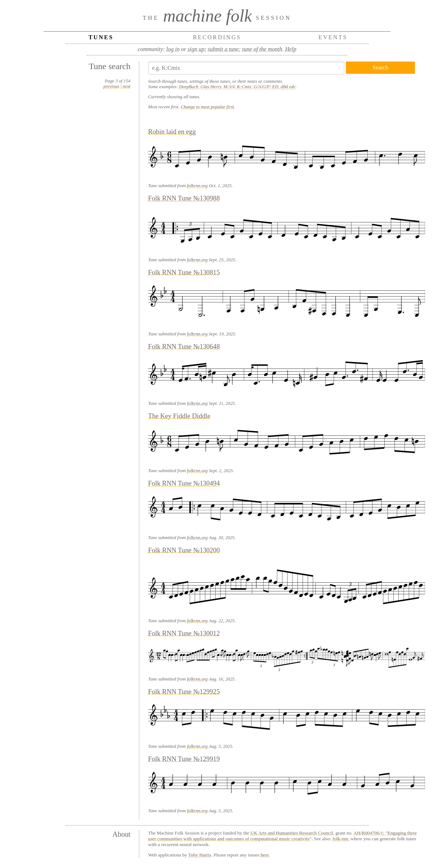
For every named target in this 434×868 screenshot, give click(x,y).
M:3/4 (229, 87)
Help (291, 49)
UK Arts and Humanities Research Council (292, 833)
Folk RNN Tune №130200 (184, 550)
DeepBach (189, 87)
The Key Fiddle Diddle (179, 416)
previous (112, 86)
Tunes (101, 37)
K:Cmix (244, 87)
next (126, 86)
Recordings (217, 37)
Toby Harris (200, 855)
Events (333, 37)
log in (173, 49)
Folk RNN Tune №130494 (184, 483)
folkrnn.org (197, 186)
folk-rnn (340, 839)
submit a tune (223, 49)
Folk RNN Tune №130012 (184, 633)
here (265, 855)
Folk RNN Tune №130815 (184, 272)
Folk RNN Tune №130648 (184, 346)
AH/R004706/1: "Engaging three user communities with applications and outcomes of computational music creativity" (283, 836)
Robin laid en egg (172, 132)
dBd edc (288, 87)
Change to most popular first (207, 107)
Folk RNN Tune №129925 (184, 691)
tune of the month (262, 49)
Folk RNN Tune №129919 (184, 759)
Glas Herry (211, 87)
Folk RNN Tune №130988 (184, 198)
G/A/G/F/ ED (266, 87)
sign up (196, 49)
